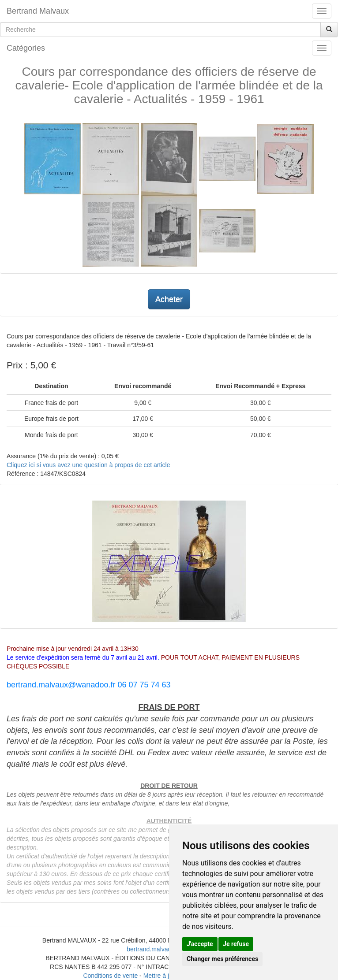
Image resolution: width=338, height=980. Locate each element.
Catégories (26, 48)
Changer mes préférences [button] (222, 959)
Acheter (169, 299)
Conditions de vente (110, 976)
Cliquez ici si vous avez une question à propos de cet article (88, 465)
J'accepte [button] (200, 944)
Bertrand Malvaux (38, 11)
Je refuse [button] (236, 944)
